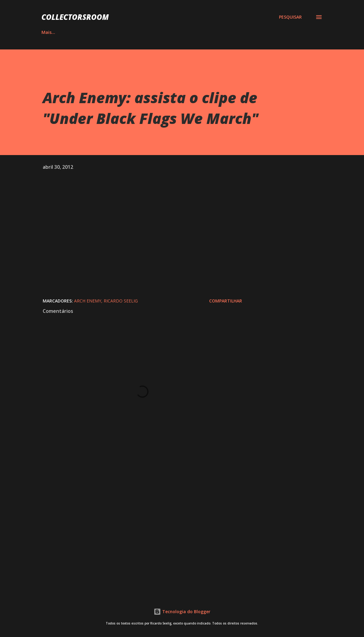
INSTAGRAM (166, 32)
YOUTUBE (206, 32)
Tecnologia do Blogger (182, 612)
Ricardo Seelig (121, 301)
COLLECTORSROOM (75, 17)
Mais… (296, 32)
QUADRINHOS (121, 32)
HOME (48, 32)
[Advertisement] (142, 516)
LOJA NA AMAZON (253, 32)
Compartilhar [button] (226, 301)
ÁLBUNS (80, 32)
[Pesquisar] (290, 17)
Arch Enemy (88, 301)
